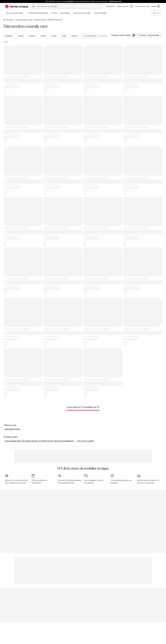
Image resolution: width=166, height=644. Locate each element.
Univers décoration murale (24, 20)
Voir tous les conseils (85, 441)
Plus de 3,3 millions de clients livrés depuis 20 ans (70, 482)
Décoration (10, 20)
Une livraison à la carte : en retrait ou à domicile (148, 482)
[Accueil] (4, 20)
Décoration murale (40, 20)
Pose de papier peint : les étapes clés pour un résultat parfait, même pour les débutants (39, 441)
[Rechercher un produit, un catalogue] (33, 6)
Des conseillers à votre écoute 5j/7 (94, 482)
